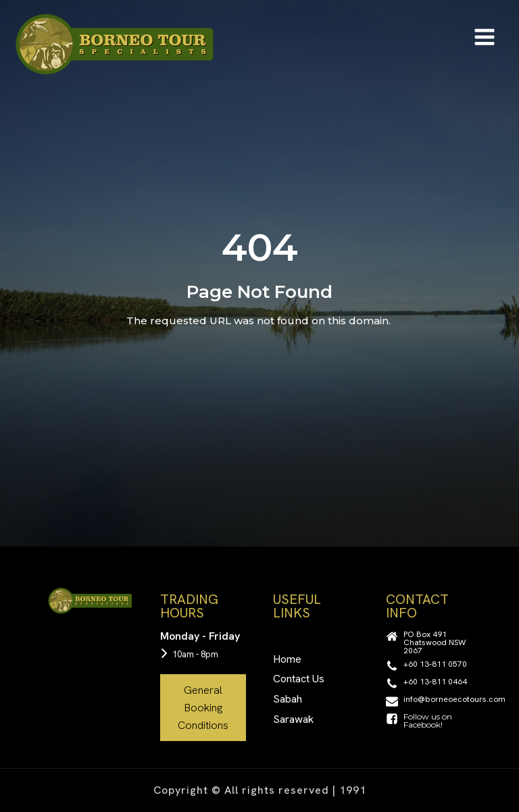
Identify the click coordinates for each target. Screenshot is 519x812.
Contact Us (299, 679)
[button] (429, 642)
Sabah (288, 699)
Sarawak (293, 719)
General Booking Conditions (203, 707)
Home (287, 659)
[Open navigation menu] (485, 39)
